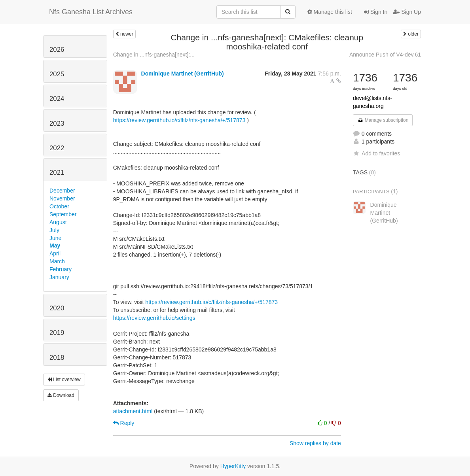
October (59, 206)
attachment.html (133, 411)
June (55, 238)
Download (61, 395)
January (59, 277)
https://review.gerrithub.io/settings (154, 318)
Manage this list (330, 12)
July (54, 230)
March (57, 261)
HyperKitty (233, 466)
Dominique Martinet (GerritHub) (183, 74)
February (61, 269)
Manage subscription (383, 120)
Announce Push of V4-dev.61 (385, 55)
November (62, 198)
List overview (64, 380)
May (55, 246)
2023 (57, 124)
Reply (124, 423)
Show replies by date (315, 443)
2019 (57, 333)
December (62, 191)
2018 (57, 358)
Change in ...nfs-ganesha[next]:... (154, 55)
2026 (57, 50)
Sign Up (407, 12)
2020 (57, 308)
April (55, 253)
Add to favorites (376, 153)
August (58, 222)
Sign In (376, 12)
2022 (57, 148)
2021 (57, 173)
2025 (57, 74)
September (63, 214)
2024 (57, 99)
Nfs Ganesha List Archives (91, 12)
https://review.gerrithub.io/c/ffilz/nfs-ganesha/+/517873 (179, 120)
